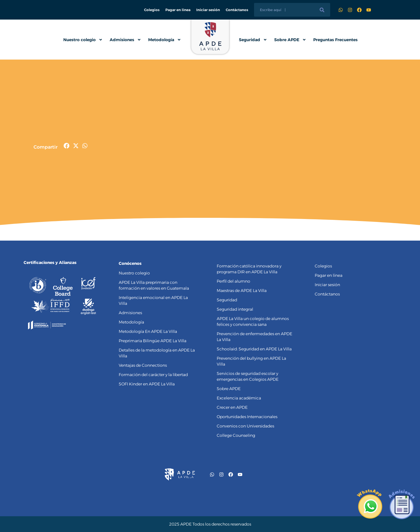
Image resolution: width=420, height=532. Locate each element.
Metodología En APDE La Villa (148, 331)
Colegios (152, 10)
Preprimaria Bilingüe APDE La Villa (153, 341)
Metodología (165, 40)
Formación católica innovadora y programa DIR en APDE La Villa (249, 269)
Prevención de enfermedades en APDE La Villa (254, 337)
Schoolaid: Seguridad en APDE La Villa (254, 349)
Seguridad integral (235, 309)
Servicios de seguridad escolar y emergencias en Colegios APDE (248, 376)
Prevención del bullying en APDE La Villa (251, 361)
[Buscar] (322, 10)
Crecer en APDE (232, 407)
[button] (67, 146)
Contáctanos (237, 10)
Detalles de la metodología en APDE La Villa (157, 353)
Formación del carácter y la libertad (153, 375)
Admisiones (125, 40)
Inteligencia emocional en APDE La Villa (153, 300)
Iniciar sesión (208, 10)
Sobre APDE (290, 40)
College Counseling (236, 435)
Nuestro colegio (83, 40)
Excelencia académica (239, 398)
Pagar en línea (178, 10)
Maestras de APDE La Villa (242, 291)
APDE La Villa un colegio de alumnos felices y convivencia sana (253, 321)
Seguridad (253, 40)
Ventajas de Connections (143, 365)
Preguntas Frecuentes (335, 40)
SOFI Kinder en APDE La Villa (147, 384)
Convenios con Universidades (245, 426)
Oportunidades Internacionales (247, 417)
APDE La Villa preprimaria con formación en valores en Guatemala (154, 285)
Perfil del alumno (233, 281)
